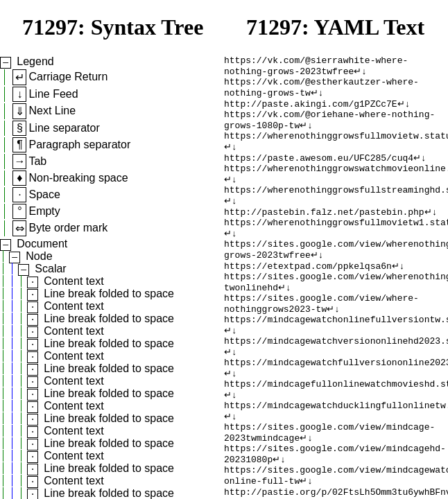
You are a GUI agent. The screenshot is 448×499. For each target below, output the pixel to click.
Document (42, 244)
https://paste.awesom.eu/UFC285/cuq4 (319, 174)
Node (39, 256)
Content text (74, 281)
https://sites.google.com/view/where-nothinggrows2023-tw (321, 342)
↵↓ (360, 74)
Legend (35, 61)
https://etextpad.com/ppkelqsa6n (308, 299)
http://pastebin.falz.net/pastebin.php (324, 236)
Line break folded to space (109, 294)
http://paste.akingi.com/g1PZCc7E (311, 112)
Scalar (50, 269)
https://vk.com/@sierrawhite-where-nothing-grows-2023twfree (316, 68)
